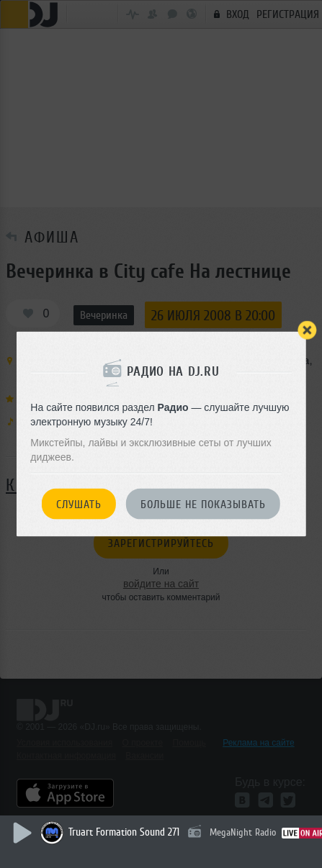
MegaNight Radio (243, 832)
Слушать (79, 505)
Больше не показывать (203, 505)
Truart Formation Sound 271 (124, 832)
